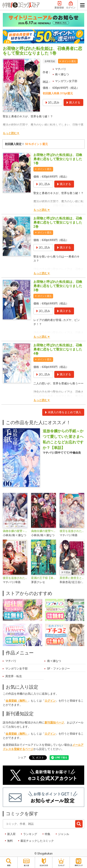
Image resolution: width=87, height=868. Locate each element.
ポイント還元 (69, 61)
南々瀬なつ (62, 74)
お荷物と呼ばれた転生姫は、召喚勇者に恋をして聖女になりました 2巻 (58, 222)
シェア (22, 757)
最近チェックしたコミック (37, 841)
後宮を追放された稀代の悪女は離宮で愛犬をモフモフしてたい (72, 531)
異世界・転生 (14, 676)
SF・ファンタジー (58, 669)
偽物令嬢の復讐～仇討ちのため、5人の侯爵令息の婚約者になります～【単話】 (15, 531)
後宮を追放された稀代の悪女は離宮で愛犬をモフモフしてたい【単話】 (15, 578)
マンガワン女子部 (66, 81)
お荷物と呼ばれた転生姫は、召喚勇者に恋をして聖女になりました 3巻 (58, 286)
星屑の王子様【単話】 (43, 578)
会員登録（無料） (17, 701)
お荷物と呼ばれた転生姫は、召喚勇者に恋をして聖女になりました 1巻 (58, 159)
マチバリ (61, 69)
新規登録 (59, 5)
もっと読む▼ (11, 133)
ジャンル (64, 834)
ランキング (30, 834)
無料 (10, 841)
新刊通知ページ (54, 723)
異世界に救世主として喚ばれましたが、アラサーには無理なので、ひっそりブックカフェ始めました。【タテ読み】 (72, 578)
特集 (48, 834)
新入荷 (11, 834)
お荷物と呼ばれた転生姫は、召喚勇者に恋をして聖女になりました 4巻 (58, 349)
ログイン (71, 5)
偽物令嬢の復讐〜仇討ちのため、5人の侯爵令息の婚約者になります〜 (43, 531)
